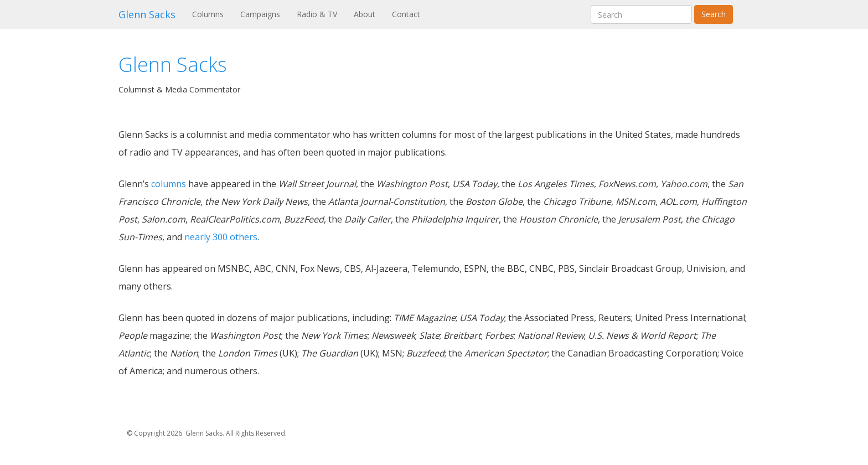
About (365, 14)
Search (714, 14)
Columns (212, 14)
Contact (406, 14)
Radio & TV (317, 14)
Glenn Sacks (147, 14)
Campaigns (260, 14)
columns (169, 184)
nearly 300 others (221, 237)
